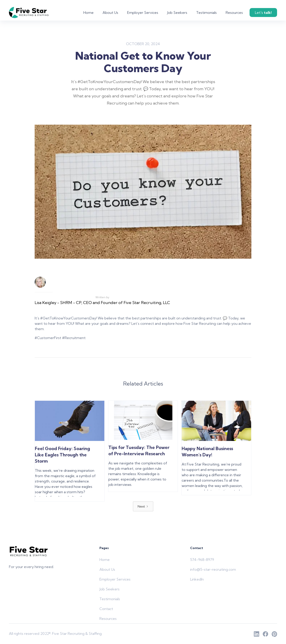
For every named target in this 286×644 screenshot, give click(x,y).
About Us (110, 13)
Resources (234, 13)
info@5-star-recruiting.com (213, 569)
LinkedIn (197, 579)
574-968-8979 (202, 560)
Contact (106, 609)
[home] (29, 13)
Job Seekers (177, 13)
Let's (263, 13)
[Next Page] (143, 506)
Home (88, 13)
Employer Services (143, 13)
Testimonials (206, 13)
